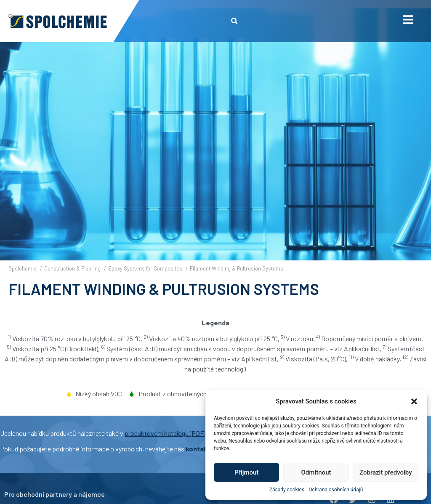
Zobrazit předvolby (386, 472)
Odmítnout (316, 472)
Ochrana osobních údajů (336, 490)
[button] (414, 401)
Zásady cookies (287, 490)
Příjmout (246, 472)
